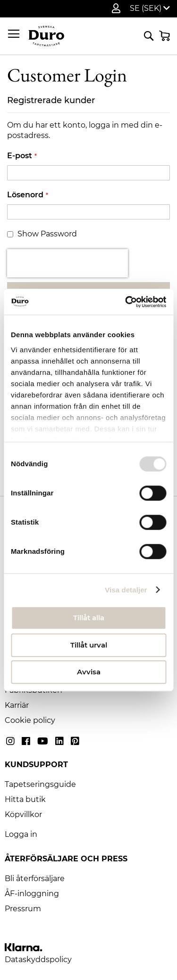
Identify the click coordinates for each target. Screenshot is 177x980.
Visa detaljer (126, 590)
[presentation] (67, 263)
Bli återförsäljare (35, 879)
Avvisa (89, 672)
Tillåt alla (89, 618)
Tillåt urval (89, 645)
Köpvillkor (23, 814)
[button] (150, 8)
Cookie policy (30, 720)
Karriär (17, 705)
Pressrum (23, 909)
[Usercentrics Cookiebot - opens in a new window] (126, 302)
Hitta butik (25, 799)
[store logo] (46, 36)
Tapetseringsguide (40, 784)
